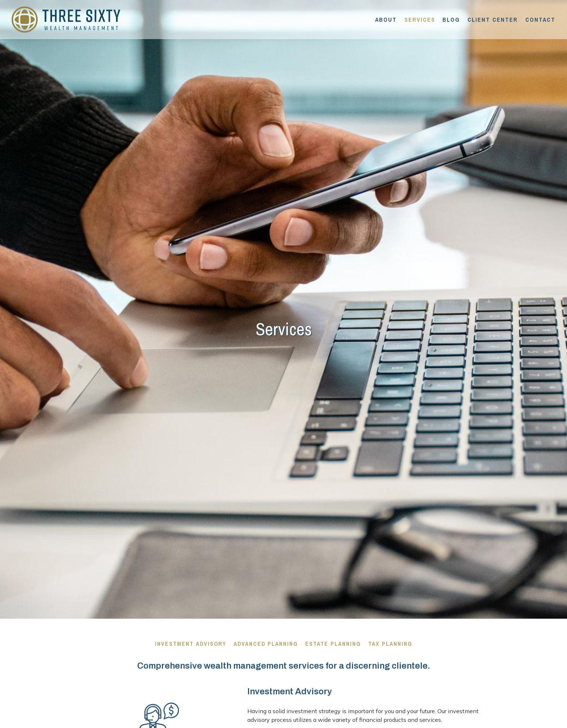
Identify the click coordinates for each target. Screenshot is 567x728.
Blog (451, 20)
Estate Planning (333, 644)
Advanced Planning (266, 644)
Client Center (493, 20)
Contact (540, 20)
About (386, 20)
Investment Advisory (191, 644)
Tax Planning (390, 644)
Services (420, 20)
